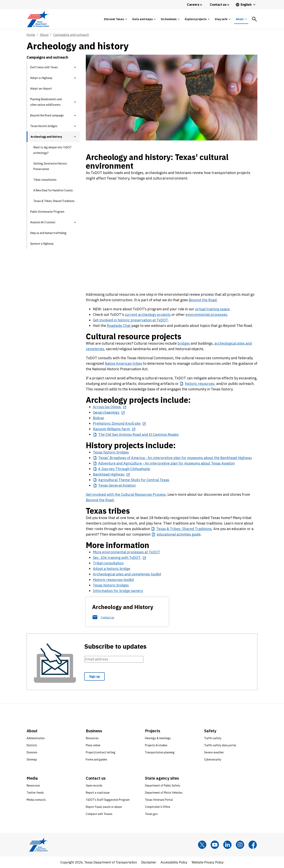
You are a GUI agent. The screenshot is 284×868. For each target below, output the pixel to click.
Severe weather (214, 752)
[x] (202, 845)
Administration (36, 738)
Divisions (32, 752)
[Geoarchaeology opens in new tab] (109, 412)
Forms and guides (97, 759)
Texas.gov (151, 814)
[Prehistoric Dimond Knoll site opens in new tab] (119, 423)
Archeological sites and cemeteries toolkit (127, 574)
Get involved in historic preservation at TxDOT (130, 320)
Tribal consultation (45, 180)
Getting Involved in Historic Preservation (50, 166)
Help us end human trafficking (48, 233)
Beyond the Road (203, 300)
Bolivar (99, 418)
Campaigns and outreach (71, 35)
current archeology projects (148, 315)
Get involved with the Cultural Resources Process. (126, 494)
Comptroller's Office (158, 807)
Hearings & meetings (158, 738)
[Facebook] (253, 845)
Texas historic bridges (111, 452)
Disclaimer (149, 862)
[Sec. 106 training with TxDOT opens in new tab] (120, 558)
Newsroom (33, 786)
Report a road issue (98, 793)
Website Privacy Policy (208, 862)
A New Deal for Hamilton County (53, 190)
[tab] (115, 19)
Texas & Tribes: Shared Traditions (54, 201)
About (44, 35)
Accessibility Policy (174, 862)
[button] (75, 67)
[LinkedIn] (227, 845)
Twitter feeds (35, 793)
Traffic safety (213, 738)
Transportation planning (160, 752)
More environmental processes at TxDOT (127, 552)
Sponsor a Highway (42, 244)
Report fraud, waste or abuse (104, 807)
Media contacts (36, 800)
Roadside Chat (119, 326)
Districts (32, 745)
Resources (92, 738)
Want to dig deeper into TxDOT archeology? (52, 150)
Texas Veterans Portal (159, 800)
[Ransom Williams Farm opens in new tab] (114, 429)
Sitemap (32, 759)
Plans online (93, 745)
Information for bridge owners (118, 591)
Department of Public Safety (163, 786)
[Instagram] (240, 845)
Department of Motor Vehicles (164, 793)
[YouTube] (215, 845)
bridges (184, 343)
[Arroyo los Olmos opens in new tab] (110, 407)
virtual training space (212, 309)
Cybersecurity (213, 759)
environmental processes (206, 315)
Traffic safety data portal (220, 745)
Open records (94, 786)
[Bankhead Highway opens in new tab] (111, 474)
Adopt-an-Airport (41, 89)
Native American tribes (123, 363)
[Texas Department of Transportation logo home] (38, 19)
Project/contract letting (101, 752)
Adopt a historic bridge (112, 569)
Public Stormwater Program (47, 212)
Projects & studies (156, 745)
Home (31, 35)
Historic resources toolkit (113, 580)
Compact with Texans (99, 814)
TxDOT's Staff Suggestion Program (108, 800)
